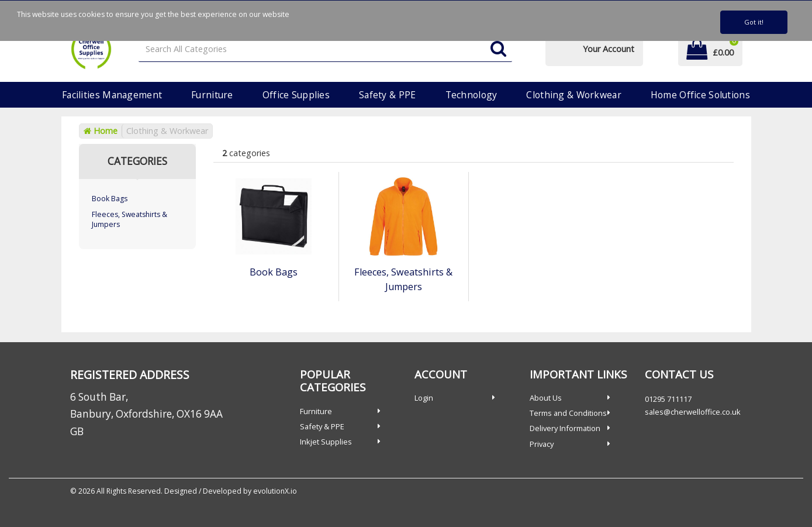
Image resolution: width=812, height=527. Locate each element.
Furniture (212, 95)
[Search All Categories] (325, 49)
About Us (546, 398)
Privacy (542, 444)
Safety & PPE (387, 95)
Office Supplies (296, 95)
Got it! (754, 22)
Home (101, 131)
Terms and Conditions (568, 413)
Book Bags (110, 199)
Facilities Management (112, 95)
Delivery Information (565, 428)
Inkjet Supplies (326, 442)
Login (424, 398)
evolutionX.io (275, 491)
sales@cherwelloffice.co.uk (693, 412)
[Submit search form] (498, 49)
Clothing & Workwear (573, 95)
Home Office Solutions (700, 95)
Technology (471, 95)
